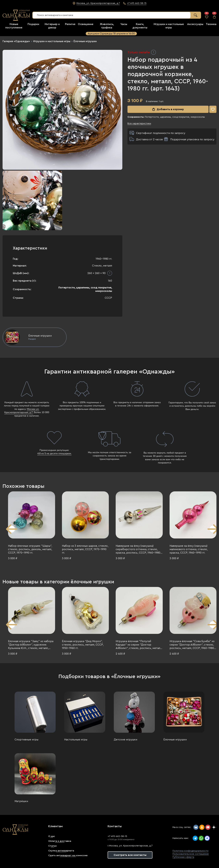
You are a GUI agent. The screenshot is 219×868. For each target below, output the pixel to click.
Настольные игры (76, 740)
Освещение (86, 24)
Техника (211, 24)
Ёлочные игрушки (85, 41)
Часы (124, 24)
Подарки (33, 24)
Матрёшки (21, 801)
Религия (70, 24)
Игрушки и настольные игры (52, 41)
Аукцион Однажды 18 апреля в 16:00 (111, 34)
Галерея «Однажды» (16, 41)
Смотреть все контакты (130, 855)
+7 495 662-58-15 (117, 836)
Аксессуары (195, 24)
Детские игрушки (125, 740)
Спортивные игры (26, 740)
